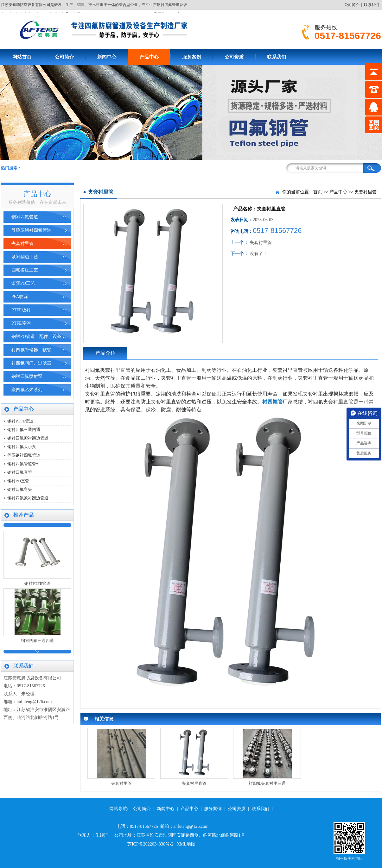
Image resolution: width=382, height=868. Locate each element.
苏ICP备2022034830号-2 (150, 844)
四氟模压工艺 (25, 270)
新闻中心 (107, 57)
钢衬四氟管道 (25, 217)
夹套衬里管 (22, 244)
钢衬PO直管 (18, 481)
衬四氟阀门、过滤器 (31, 363)
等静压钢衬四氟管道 (31, 230)
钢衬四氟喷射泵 (27, 376)
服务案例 (192, 57)
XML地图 (186, 844)
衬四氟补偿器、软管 (31, 350)
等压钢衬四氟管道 (24, 455)
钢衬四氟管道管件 (24, 464)
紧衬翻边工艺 (25, 257)
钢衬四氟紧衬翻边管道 (28, 438)
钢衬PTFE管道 (20, 421)
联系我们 (372, 5)
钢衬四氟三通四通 (24, 430)
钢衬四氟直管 (20, 472)
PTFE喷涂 (21, 323)
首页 (318, 192)
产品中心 (149, 57)
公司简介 (352, 5)
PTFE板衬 (21, 310)
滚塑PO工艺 (23, 283)
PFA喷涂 (20, 297)
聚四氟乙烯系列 (27, 390)
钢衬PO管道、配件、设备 (36, 337)
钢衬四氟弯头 (20, 489)
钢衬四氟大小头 (22, 447)
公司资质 (234, 57)
